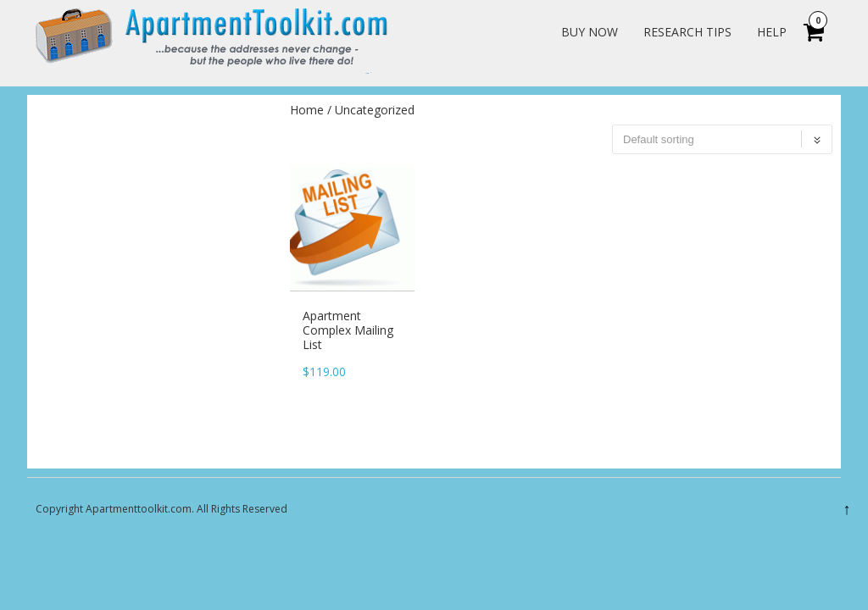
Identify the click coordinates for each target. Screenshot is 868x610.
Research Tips (687, 32)
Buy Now (590, 32)
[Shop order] (722, 140)
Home (307, 111)
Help (772, 32)
